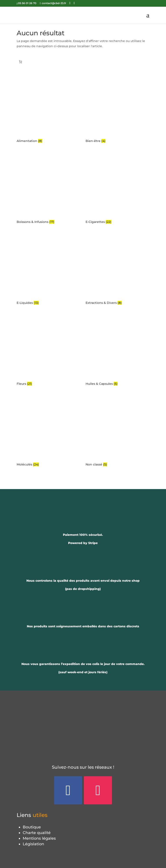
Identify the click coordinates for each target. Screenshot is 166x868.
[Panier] (20, 62)
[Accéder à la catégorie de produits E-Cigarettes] (117, 189)
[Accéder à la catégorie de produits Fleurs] (49, 351)
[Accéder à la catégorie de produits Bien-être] (117, 108)
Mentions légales (39, 838)
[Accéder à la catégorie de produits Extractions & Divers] (117, 270)
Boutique (32, 827)
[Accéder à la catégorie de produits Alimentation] (49, 108)
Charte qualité (37, 833)
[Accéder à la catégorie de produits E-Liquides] (49, 270)
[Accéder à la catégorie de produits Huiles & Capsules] (117, 351)
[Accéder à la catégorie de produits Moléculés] (49, 432)
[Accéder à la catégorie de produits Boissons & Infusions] (49, 189)
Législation (33, 844)
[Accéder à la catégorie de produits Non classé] (117, 432)
